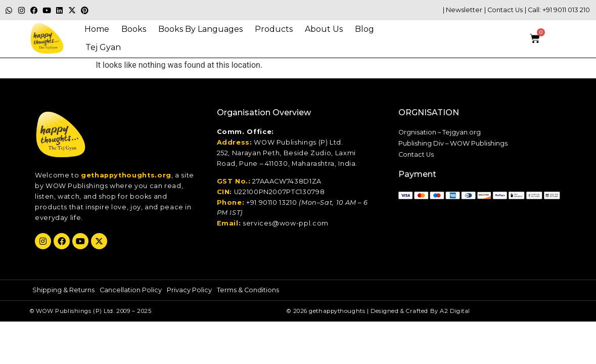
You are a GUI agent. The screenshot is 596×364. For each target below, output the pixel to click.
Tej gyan (103, 47)
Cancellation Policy (131, 290)
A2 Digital (455, 311)
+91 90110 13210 (272, 202)
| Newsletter (463, 10)
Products (274, 29)
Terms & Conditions (248, 290)
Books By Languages (200, 29)
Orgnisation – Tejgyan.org (440, 132)
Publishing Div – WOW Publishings (453, 143)
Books (134, 29)
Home (97, 29)
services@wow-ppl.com (286, 223)
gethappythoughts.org (126, 175)
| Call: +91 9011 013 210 (557, 10)
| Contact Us (503, 10)
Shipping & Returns (63, 290)
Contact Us (416, 154)
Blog (364, 29)
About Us (324, 29)
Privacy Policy (189, 290)
